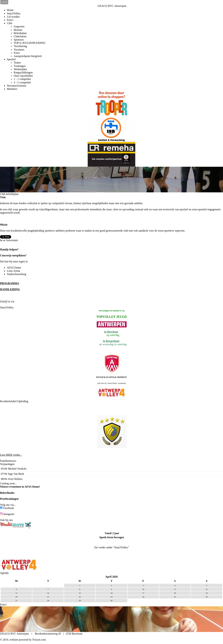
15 (80, 593)
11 (175, 589)
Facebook (9, 508)
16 (111, 593)
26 (207, 597)
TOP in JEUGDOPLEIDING (30, 43)
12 (207, 589)
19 (207, 593)
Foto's (10, 20)
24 (143, 597)
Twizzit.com (39, 640)
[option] (111, 103)
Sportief (11, 59)
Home (10, 10)
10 (143, 589)
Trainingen (20, 66)
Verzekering (20, 46)
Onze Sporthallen (23, 76)
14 (48, 593)
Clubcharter (20, 36)
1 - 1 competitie (22, 79)
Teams (17, 63)
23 (111, 597)
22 (80, 597)
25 (175, 597)
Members (12, 89)
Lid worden (13, 17)
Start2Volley (14, 13)
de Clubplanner (24, 301)
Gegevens (19, 26)
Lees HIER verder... (11, 455)
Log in (4, 2)
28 (48, 601)
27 (16, 601)
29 (80, 601)
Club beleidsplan (9, 194)
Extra (17, 53)
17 (143, 593)
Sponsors (19, 40)
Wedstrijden (20, 69)
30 (111, 601)
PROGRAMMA (10, 283)
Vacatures (19, 50)
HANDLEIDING (10, 289)
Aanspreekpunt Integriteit (28, 56)
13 (16, 593)
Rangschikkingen (23, 72)
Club (10, 23)
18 (175, 593)
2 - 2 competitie (22, 82)
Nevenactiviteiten (17, 86)
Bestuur (18, 30)
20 (16, 597)
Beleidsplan (20, 33)
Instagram (9, 514)
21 (48, 597)
